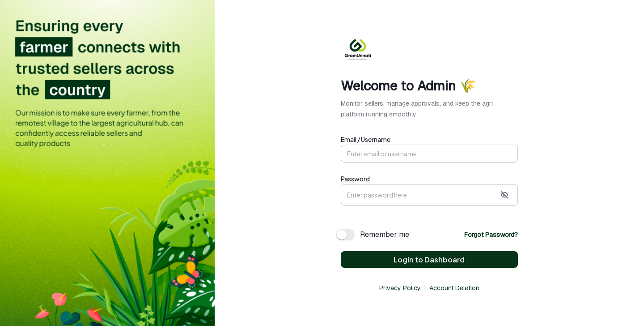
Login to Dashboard (429, 260)
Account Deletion (454, 288)
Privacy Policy (400, 288)
